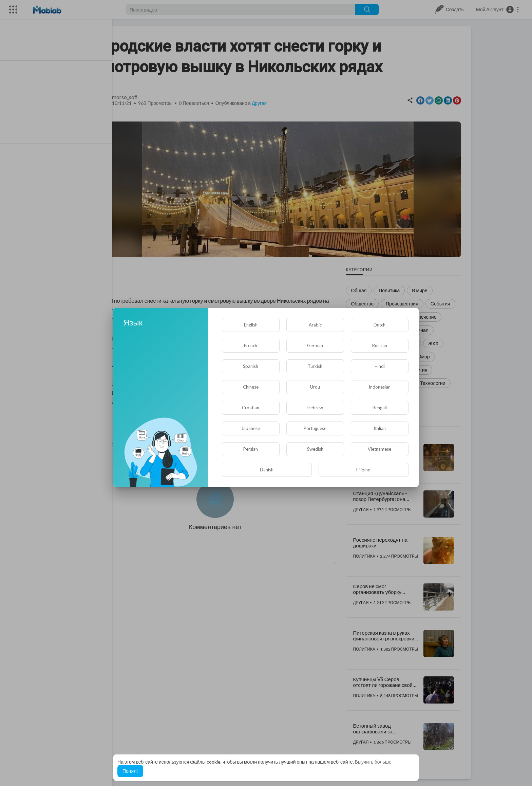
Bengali (380, 408)
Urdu (315, 387)
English (251, 325)
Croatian (251, 408)
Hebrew (315, 408)
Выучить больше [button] (373, 762)
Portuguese (315, 428)
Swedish (315, 449)
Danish (267, 470)
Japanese (251, 428)
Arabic (315, 325)
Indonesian (380, 387)
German (315, 345)
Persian (251, 449)
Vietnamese (379, 449)
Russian (380, 345)
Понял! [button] (130, 771)
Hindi (380, 366)
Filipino (363, 470)
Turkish (315, 366)
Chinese (251, 387)
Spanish (251, 366)
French (251, 345)
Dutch (379, 325)
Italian (380, 428)
